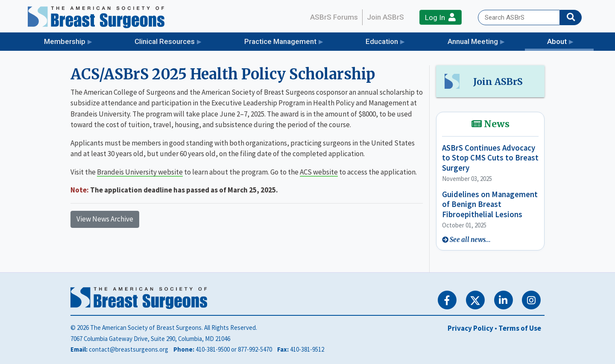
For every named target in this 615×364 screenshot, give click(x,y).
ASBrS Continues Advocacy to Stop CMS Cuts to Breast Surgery (490, 158)
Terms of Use (520, 328)
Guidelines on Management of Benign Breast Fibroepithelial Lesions (490, 204)
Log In (440, 17)
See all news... (470, 240)
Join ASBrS (385, 17)
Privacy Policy (470, 328)
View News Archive (105, 219)
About (570, 41)
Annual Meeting (473, 41)
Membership (65, 41)
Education (382, 41)
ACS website (319, 172)
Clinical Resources (165, 41)
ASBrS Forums (334, 17)
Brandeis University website (140, 172)
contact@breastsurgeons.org (129, 349)
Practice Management (280, 41)
